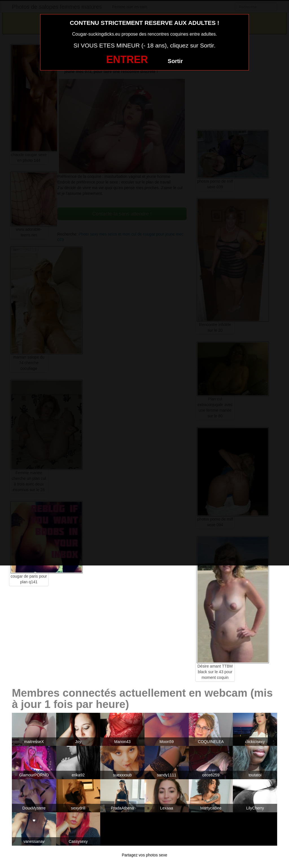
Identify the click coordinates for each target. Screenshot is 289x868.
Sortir (175, 61)
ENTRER (127, 60)
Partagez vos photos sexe (144, 855)
